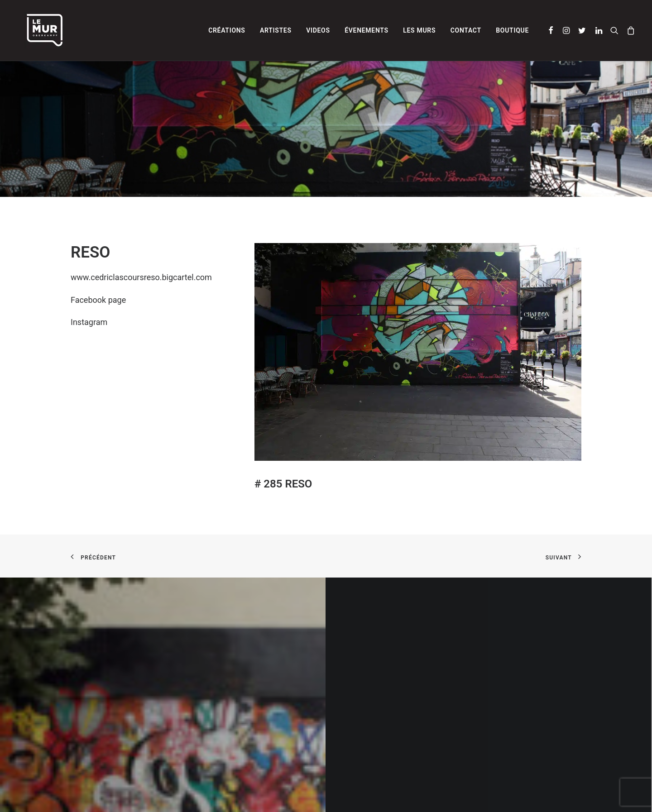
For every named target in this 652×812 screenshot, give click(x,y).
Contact (466, 30)
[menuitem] (227, 30)
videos (318, 30)
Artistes (276, 30)
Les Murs (419, 30)
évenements (367, 30)
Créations (227, 30)
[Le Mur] (36, 30)
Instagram (89, 322)
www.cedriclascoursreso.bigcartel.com (141, 277)
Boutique (512, 30)
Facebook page (98, 300)
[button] (551, 30)
